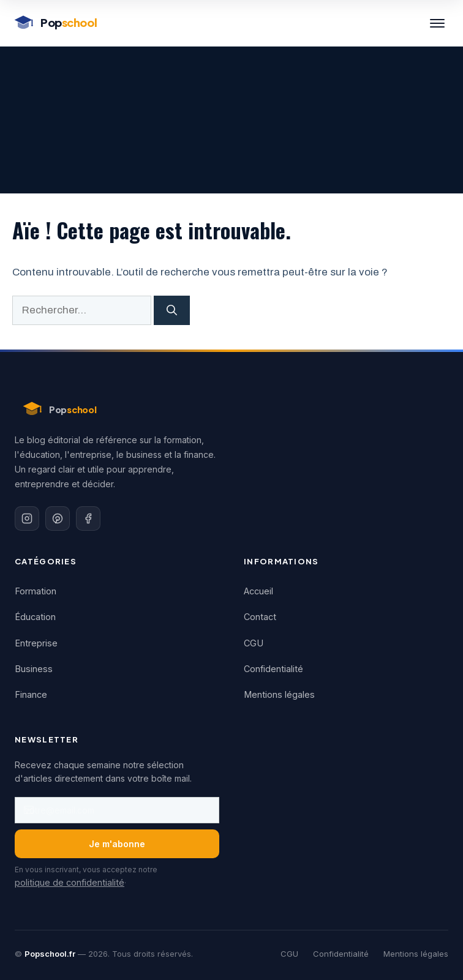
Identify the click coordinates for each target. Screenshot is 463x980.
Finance (31, 694)
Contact (260, 617)
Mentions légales (279, 694)
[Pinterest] (58, 518)
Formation (36, 591)
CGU (254, 643)
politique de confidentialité (70, 882)
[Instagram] (27, 518)
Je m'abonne (117, 844)
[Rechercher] (172, 310)
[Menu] (437, 23)
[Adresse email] (117, 810)
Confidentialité (273, 669)
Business (34, 669)
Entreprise (36, 643)
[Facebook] (88, 518)
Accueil (258, 591)
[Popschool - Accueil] (55, 23)
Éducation (35, 617)
